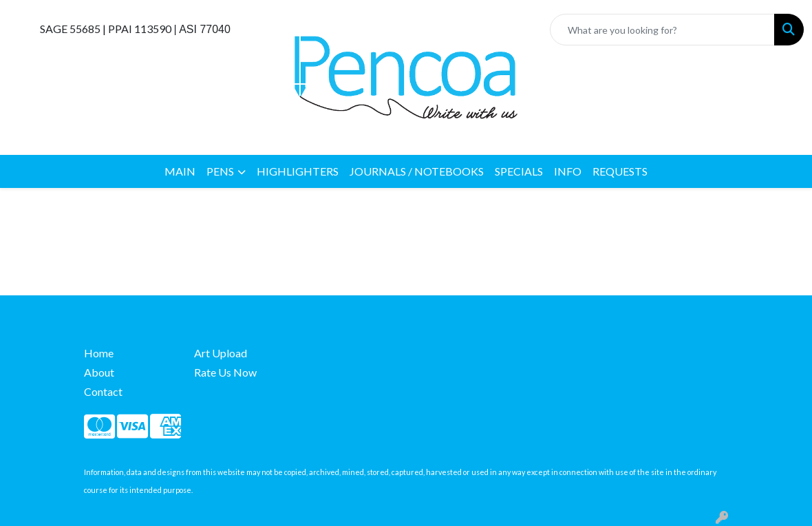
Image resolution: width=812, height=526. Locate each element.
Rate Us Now (225, 372)
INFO (568, 171)
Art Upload (221, 353)
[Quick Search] (662, 30)
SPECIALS (519, 171)
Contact (103, 391)
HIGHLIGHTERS (298, 171)
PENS (220, 171)
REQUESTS (620, 171)
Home (99, 353)
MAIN (180, 171)
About (99, 372)
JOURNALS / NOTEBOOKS (417, 171)
